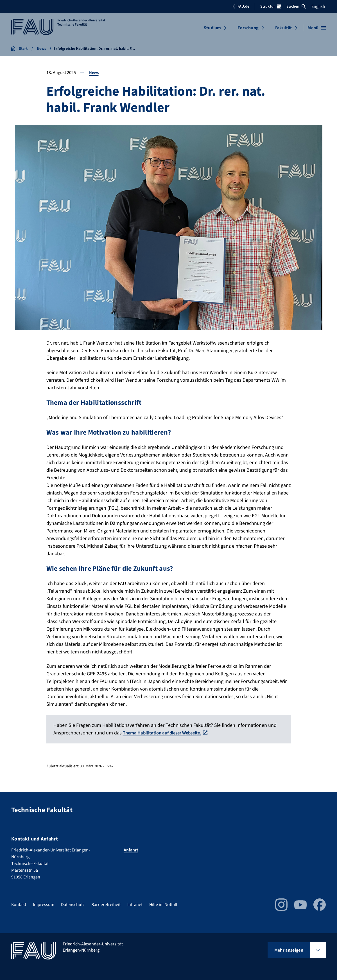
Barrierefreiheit (106, 905)
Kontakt (19, 905)
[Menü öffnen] (317, 28)
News (94, 73)
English (318, 6)
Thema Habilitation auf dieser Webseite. (167, 733)
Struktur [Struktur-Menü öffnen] (271, 6)
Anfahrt (131, 850)
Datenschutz (73, 905)
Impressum (44, 905)
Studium (212, 28)
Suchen (296, 6)
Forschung (248, 28)
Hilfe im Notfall (163, 905)
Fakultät (283, 28)
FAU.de (241, 6)
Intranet (135, 905)
